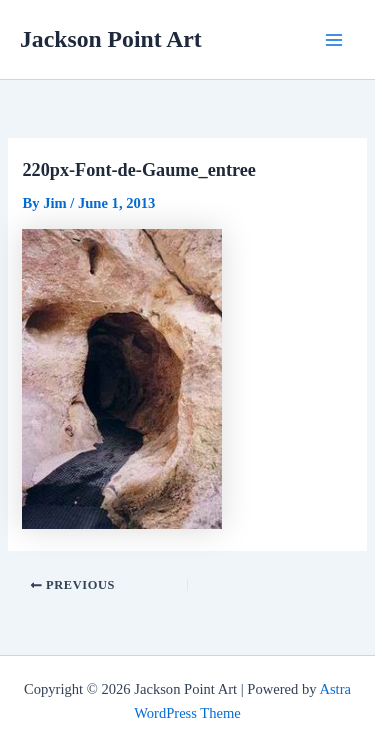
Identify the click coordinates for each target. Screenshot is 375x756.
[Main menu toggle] (334, 40)
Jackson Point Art (111, 39)
